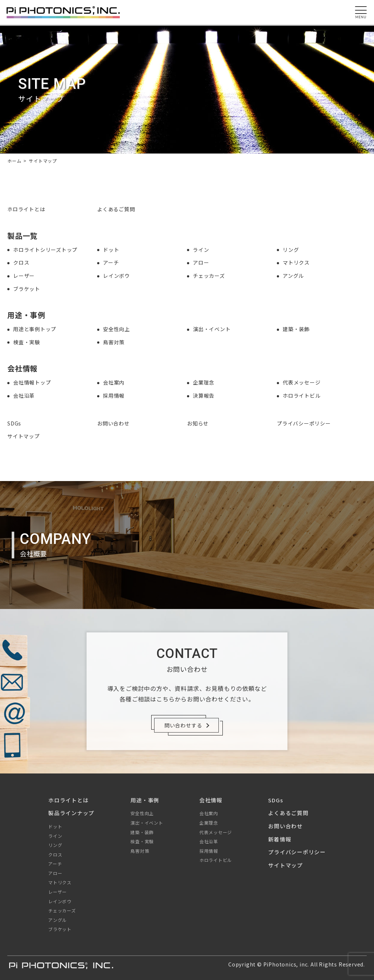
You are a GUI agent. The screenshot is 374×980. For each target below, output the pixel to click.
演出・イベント (212, 329)
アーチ (111, 262)
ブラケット (27, 289)
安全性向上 (117, 329)
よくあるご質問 (116, 209)
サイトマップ (24, 436)
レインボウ (117, 276)
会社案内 (114, 382)
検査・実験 (27, 342)
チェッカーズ (209, 276)
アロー (201, 262)
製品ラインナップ (71, 813)
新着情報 (280, 839)
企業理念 (204, 382)
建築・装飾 (296, 329)
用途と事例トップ (35, 329)
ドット (111, 250)
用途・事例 (145, 800)
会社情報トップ (32, 382)
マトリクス (296, 262)
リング (291, 250)
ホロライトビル (302, 396)
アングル (293, 276)
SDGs (14, 423)
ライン (201, 250)
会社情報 (211, 800)
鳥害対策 (114, 342)
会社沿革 (24, 396)
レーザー (24, 276)
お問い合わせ (113, 423)
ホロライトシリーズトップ (45, 250)
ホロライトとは (26, 209)
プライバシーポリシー (304, 423)
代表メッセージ (302, 382)
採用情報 (114, 396)
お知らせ (198, 423)
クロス (21, 262)
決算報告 (204, 396)
